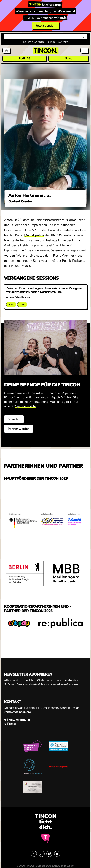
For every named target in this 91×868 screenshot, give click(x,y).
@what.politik (34, 235)
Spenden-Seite (26, 406)
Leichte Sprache (34, 42)
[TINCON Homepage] (46, 51)
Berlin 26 (24, 59)
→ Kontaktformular (17, 720)
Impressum (68, 866)
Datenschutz (53, 866)
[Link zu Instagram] (34, 854)
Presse (51, 42)
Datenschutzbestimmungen (65, 684)
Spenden (14, 419)
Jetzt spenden (45, 26)
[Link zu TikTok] (42, 854)
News (68, 59)
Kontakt (63, 42)
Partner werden (18, 429)
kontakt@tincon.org (17, 712)
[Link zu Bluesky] (49, 854)
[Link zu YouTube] (57, 854)
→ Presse (10, 724)
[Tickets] (7, 50)
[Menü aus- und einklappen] (85, 50)
